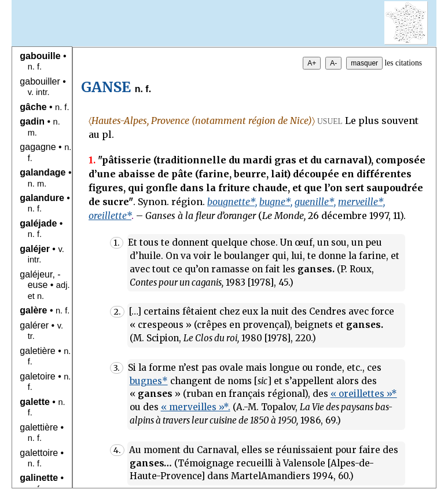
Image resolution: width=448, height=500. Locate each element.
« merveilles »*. (196, 407)
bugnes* (149, 381)
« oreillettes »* (364, 394)
